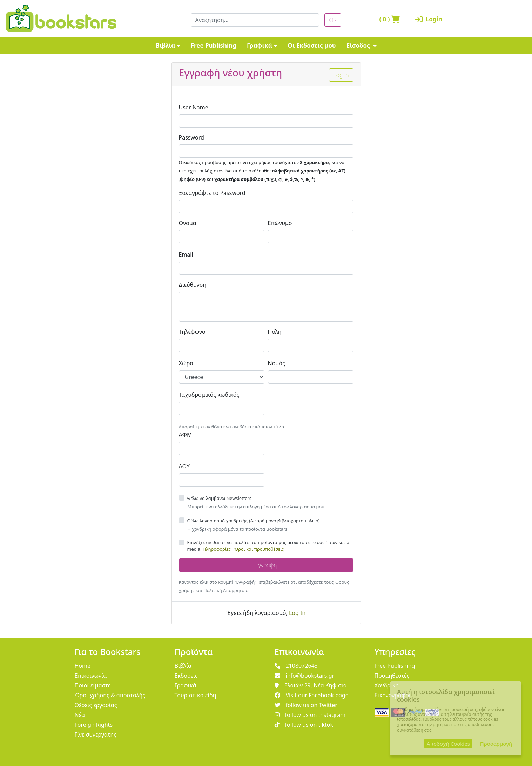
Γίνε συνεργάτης (96, 734)
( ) (389, 19)
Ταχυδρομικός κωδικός (209, 395)
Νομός (277, 363)
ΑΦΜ (186, 435)
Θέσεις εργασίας (96, 705)
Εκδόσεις (186, 676)
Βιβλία (165, 45)
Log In (297, 613)
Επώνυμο (280, 223)
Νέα (80, 715)
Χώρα (186, 363)
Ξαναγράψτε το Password (212, 193)
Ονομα (188, 223)
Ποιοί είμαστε (93, 685)
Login (429, 19)
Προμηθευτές (392, 676)
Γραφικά (260, 45)
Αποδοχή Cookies (448, 744)
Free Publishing (214, 45)
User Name (194, 107)
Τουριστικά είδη (196, 695)
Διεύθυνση (193, 285)
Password (191, 137)
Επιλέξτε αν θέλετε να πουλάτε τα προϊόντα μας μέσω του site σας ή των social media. (269, 546)
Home (83, 666)
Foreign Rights (94, 725)
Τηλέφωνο (192, 332)
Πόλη (275, 332)
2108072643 (296, 666)
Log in (341, 75)
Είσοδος (359, 45)
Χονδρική (387, 685)
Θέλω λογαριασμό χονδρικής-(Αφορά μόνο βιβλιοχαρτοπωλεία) (254, 521)
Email (186, 255)
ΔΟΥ (184, 466)
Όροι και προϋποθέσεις (259, 549)
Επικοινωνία (91, 676)
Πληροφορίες (217, 549)
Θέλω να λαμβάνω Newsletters (219, 498)
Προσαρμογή (496, 744)
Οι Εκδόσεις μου (312, 45)
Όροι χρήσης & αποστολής (110, 695)
